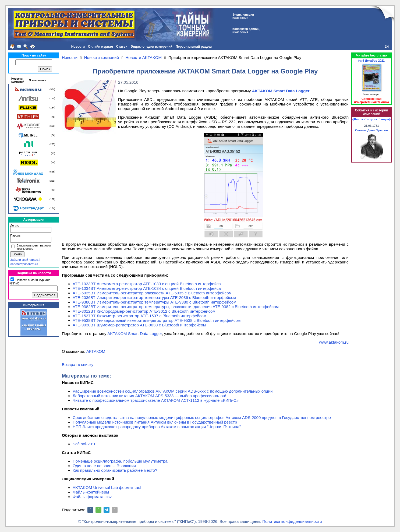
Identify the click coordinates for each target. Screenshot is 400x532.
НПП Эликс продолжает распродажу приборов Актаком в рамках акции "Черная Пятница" (157, 427)
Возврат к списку (78, 364)
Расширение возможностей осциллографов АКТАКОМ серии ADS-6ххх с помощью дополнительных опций (173, 391)
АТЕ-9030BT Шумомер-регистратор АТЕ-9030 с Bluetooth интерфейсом (139, 325)
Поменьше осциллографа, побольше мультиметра (120, 461)
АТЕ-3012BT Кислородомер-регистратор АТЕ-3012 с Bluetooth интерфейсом (144, 311)
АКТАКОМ (96, 351)
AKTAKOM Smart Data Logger (134, 334)
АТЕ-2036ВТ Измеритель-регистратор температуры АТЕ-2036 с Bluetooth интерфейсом (154, 297)
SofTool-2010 (84, 444)
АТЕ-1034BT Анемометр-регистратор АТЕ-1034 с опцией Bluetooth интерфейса (147, 288)
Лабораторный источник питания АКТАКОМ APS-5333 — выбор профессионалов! (149, 396)
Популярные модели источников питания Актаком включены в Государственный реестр (155, 422)
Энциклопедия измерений (152, 47)
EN (387, 47)
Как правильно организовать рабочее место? (115, 470)
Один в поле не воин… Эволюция (104, 466)
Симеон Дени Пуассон (371, 130)
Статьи (122, 47)
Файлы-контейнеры (91, 492)
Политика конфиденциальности (292, 521)
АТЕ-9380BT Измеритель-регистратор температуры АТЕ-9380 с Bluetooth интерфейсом (154, 302)
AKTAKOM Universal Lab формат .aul (107, 487)
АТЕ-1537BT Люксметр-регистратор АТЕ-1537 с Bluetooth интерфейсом (139, 316)
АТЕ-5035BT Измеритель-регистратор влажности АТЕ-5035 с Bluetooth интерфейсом (152, 293)
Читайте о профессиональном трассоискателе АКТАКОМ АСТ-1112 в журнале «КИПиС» (156, 400)
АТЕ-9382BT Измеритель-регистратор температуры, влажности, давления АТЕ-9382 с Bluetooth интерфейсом (176, 307)
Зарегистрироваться (24, 264)
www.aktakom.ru (334, 342)
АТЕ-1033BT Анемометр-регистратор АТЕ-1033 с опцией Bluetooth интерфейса (147, 284)
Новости (78, 47)
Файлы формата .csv (92, 497)
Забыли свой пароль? (25, 260)
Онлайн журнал (100, 47)
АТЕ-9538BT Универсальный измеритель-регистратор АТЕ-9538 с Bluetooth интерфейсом (157, 320)
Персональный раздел (194, 47)
